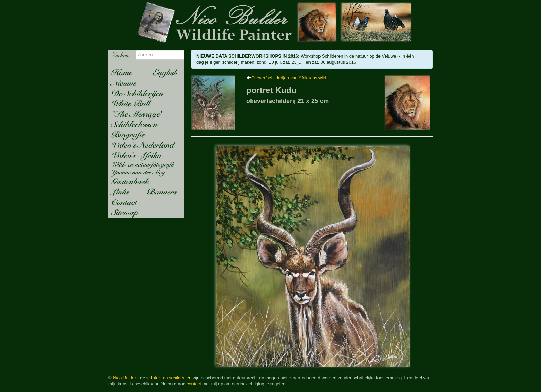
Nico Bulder (124, 378)
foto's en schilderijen (171, 378)
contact (194, 384)
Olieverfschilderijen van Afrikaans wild (289, 78)
